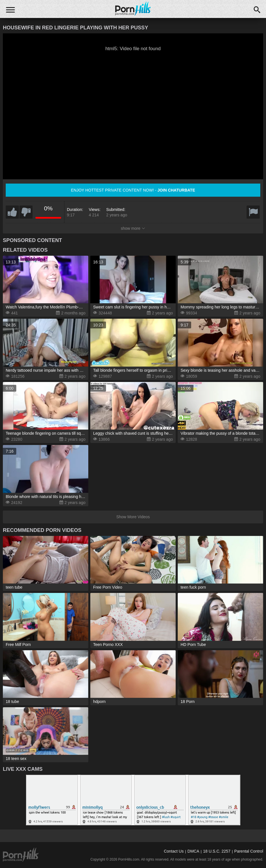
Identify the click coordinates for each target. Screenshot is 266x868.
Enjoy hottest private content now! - (133, 190)
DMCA (193, 851)
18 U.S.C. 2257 (217, 851)
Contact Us (174, 851)
